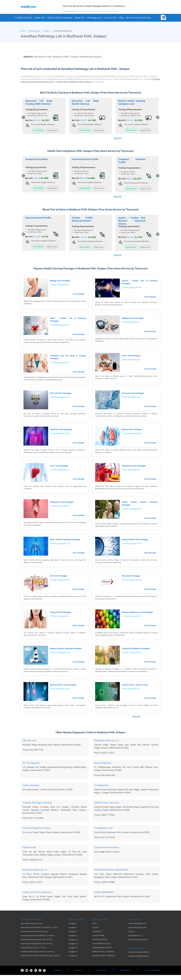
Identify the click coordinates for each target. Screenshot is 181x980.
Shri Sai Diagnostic (31, 768)
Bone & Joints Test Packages (63, 689)
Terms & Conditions (152, 975)
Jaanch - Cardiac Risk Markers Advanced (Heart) (132, 220)
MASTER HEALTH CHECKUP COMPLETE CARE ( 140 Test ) (40, 961)
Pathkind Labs (29, 852)
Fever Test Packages (131, 356)
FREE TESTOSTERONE (100, 945)
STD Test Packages (59, 579)
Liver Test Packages (59, 468)
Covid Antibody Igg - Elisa (137, 929)
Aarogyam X (73, 957)
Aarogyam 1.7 (73, 953)
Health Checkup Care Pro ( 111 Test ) (33, 953)
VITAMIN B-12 (97, 937)
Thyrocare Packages (131, 579)
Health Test (40, 18)
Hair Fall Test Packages (61, 394)
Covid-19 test (110, 18)
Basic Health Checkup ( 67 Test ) (32, 929)
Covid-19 (131, 937)
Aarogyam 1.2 (73, 941)
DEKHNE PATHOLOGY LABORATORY (111, 875)
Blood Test (80, 18)
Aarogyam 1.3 (73, 945)
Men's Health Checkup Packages (65, 543)
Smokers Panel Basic (37, 159)
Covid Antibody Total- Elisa (137, 933)
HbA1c (95, 929)
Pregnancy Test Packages (62, 505)
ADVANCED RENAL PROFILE (102, 953)
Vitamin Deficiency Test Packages (137, 616)
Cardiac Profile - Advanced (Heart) (85, 219)
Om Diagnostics (102, 790)
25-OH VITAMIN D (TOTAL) (101, 949)
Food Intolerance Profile (85, 159)
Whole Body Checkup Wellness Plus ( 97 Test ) (37, 945)
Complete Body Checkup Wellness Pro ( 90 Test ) (38, 941)
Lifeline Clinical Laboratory (107, 808)
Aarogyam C (73, 937)
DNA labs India (29, 745)
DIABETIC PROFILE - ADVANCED (103, 957)
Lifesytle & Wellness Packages (136, 653)
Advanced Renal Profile (38, 217)
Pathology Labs (94, 18)
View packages (79, 294)
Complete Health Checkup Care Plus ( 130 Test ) (37, 957)
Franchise (57, 975)
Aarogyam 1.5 (73, 949)
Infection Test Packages (61, 431)
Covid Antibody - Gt (135, 941)
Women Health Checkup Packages (66, 653)
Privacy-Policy (101, 975)
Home (23, 31)
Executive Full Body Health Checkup (85, 102)
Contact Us (78, 975)
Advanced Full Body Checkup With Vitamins (39, 102)
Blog (121, 18)
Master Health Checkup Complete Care (132, 102)
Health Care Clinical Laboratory (37, 897)
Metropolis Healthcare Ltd (106, 745)
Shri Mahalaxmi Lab (104, 833)
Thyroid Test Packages (60, 616)
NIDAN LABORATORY (104, 897)
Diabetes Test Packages (133, 318)
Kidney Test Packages (132, 431)
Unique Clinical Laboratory (107, 852)
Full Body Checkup (23, 18)
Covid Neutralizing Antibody (138, 945)
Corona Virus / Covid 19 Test (135, 689)
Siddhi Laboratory (31, 790)
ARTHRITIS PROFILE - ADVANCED (104, 961)
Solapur (47, 31)
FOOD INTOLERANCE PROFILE (139, 957)
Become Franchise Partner (139, 18)
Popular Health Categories (60, 18)
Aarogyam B (73, 933)
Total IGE (96, 933)
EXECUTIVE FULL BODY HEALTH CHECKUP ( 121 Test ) (39, 933)
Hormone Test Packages (133, 394)
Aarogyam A (73, 929)
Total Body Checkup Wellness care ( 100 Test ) (37, 949)
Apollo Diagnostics (103, 768)
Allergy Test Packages (60, 281)
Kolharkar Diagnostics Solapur (37, 833)
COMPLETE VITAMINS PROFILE (139, 961)
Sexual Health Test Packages (135, 543)
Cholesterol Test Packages (134, 468)
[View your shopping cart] (163, 17)
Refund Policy (126, 975)
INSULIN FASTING (99, 941)
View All (117, 138)
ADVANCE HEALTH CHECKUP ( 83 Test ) (34, 937)
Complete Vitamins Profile (132, 161)
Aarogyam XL (73, 961)
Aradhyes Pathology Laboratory (37, 808)
